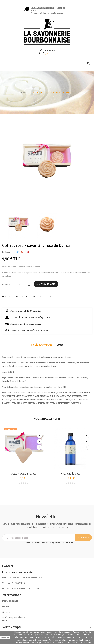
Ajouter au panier (46, 284)
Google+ (23, 252)
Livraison (6, 606)
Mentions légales (10, 601)
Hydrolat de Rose (70, 474)
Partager (13, 252)
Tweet (18, 252)
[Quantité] (23, 284)
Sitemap (6, 612)
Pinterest (28, 252)
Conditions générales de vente (13, 619)
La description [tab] (41, 345)
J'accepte (5, 637)
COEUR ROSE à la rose (24, 474)
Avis (60, 345)
